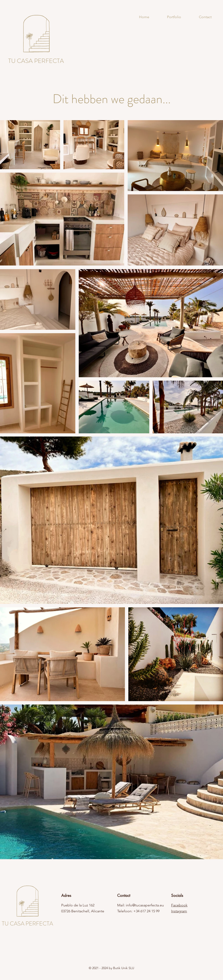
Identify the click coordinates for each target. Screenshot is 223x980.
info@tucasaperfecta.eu (145, 905)
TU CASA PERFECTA (27, 924)
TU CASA (20, 61)
